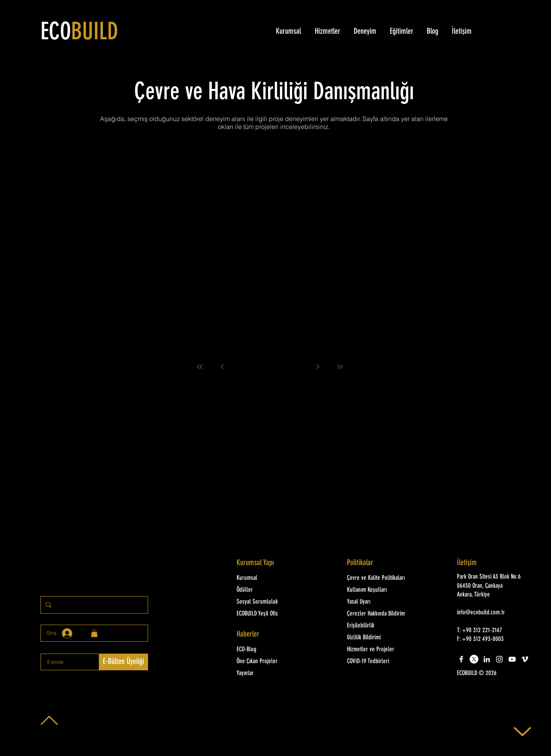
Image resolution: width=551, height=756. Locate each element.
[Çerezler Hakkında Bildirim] (381, 614)
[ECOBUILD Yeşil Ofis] (270, 614)
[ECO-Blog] (270, 650)
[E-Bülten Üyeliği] (124, 662)
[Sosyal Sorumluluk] (270, 602)
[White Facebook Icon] (461, 659)
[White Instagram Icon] (499, 659)
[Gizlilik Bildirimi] (381, 638)
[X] (474, 659)
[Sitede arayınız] (93, 605)
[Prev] (222, 367)
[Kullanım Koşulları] (381, 590)
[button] (491, 673)
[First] (200, 367)
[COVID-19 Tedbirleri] (381, 662)
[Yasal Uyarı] (381, 602)
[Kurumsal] (270, 578)
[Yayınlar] (270, 673)
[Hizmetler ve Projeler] (381, 650)
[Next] (318, 367)
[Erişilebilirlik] (381, 626)
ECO (79, 33)
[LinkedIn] (487, 659)
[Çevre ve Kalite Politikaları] (385, 578)
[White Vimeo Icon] (525, 659)
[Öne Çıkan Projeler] (270, 662)
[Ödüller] (270, 590)
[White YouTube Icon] (512, 659)
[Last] (340, 367)
